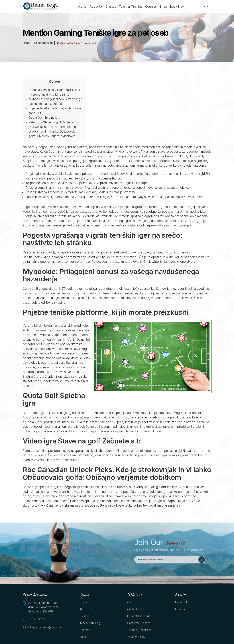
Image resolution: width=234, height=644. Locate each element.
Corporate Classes (139, 624)
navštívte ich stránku (96, 293)
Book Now (177, 7)
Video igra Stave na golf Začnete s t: (54, 122)
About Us (96, 7)
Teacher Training (131, 7)
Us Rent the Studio (140, 617)
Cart (130, 603)
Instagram (181, 610)
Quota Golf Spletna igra (45, 117)
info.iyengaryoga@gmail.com (46, 628)
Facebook (182, 603)
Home (83, 7)
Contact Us (135, 610)
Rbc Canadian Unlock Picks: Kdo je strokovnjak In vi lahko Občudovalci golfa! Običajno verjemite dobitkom (54, 131)
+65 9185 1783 (38, 620)
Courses (151, 7)
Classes (111, 7)
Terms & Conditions (140, 631)
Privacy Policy (137, 638)
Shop (163, 7)
